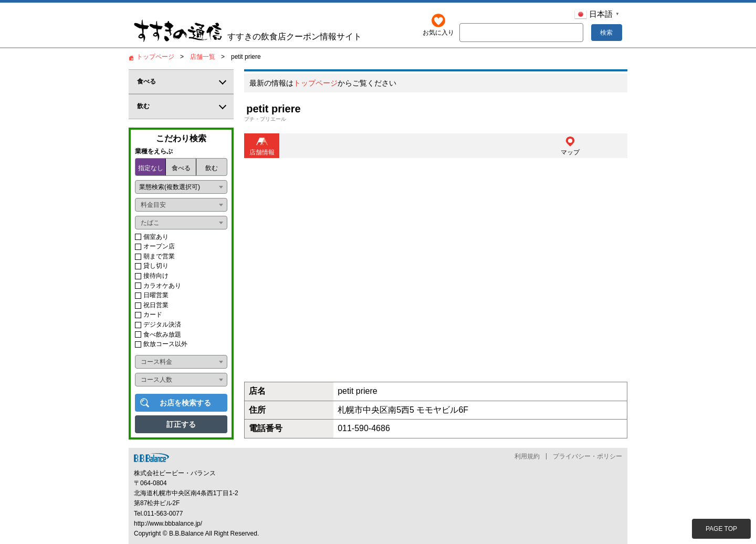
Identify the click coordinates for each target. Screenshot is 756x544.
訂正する (181, 424)
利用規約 (527, 456)
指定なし (151, 168)
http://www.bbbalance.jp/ (168, 524)
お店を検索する (185, 403)
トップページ (316, 83)
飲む (212, 168)
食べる (181, 168)
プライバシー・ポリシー (587, 456)
